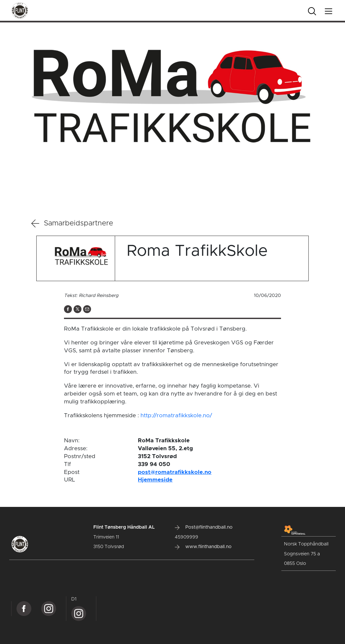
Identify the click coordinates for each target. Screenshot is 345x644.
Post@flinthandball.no (204, 527)
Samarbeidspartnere (72, 223)
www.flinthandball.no (203, 547)
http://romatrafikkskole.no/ (176, 415)
